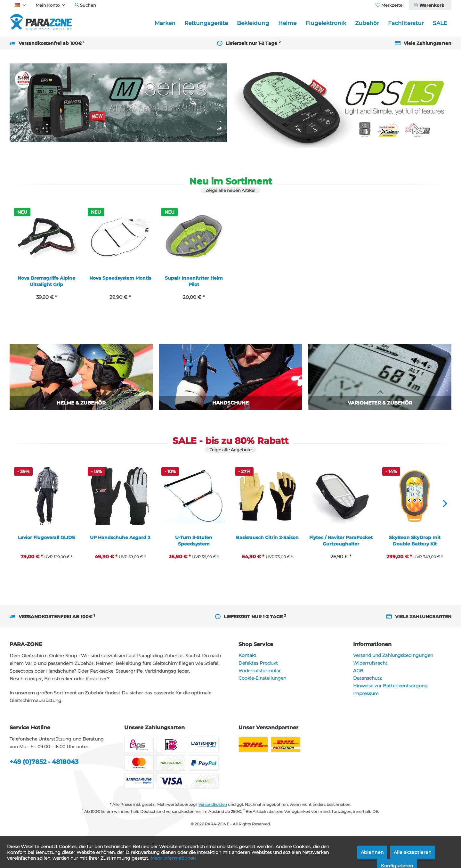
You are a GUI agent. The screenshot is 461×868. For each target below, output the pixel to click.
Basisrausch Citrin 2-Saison (267, 537)
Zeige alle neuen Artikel (230, 190)
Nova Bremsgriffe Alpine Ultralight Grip (46, 281)
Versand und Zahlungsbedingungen (393, 655)
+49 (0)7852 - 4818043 (44, 762)
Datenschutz (367, 678)
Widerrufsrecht (370, 663)
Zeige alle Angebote (230, 450)
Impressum (366, 693)
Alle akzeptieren (413, 852)
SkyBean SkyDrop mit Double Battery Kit (415, 541)
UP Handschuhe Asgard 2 (120, 537)
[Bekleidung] (253, 23)
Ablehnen (372, 852)
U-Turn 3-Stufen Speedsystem (194, 541)
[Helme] (287, 23)
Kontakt (247, 655)
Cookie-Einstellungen (262, 678)
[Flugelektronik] (326, 23)
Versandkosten (213, 804)
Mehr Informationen (173, 858)
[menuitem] (430, 5)
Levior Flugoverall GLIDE (46, 537)
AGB (358, 671)
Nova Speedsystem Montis (120, 278)
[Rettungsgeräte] (206, 23)
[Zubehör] (367, 23)
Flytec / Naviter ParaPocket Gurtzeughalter (341, 541)
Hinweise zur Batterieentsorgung (390, 686)
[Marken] (165, 23)
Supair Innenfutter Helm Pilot (194, 281)
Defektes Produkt (258, 663)
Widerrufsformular (260, 671)
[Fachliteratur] (406, 23)
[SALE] (440, 23)
